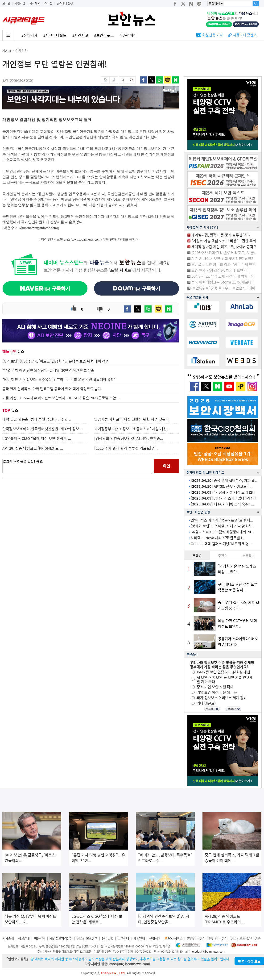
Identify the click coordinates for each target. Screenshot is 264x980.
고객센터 (123, 938)
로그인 (6, 3)
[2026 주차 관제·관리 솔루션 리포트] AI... (127, 448)
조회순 (197, 555)
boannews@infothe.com (40, 228)
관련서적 (155, 938)
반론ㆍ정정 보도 (249, 961)
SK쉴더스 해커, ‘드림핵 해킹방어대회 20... (222, 532)
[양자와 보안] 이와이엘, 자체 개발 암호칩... (223, 526)
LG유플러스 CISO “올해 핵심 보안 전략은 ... (37, 438)
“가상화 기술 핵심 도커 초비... (225, 492)
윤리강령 (107, 938)
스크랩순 (248, 555)
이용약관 (40, 938)
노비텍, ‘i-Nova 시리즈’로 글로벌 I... (218, 538)
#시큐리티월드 (55, 35)
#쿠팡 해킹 (128, 35)
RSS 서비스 (175, 938)
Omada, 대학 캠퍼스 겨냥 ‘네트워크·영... (221, 544)
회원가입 (20, 3)
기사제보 (35, 3)
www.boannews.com (86, 239)
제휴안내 (139, 938)
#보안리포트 (104, 35)
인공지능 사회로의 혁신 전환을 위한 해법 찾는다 (132, 419)
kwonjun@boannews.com (129, 964)
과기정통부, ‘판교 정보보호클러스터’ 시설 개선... (132, 429)
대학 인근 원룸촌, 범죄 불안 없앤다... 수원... (37, 419)
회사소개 (8, 938)
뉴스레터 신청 (65, 3)
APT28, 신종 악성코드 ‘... (221, 486)
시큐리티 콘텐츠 (245, 35)
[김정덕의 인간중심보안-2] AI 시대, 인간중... (129, 438)
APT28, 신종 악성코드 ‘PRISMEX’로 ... (33, 448)
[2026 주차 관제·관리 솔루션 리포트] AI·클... (224, 253)
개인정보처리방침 (61, 938)
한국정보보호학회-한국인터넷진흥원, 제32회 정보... (42, 429)
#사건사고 (80, 35)
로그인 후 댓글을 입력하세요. (78, 466)
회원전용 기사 (213, 35)
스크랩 (48, 3)
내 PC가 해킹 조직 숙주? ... (222, 504)
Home (7, 50)
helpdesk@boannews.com (208, 951)
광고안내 (24, 938)
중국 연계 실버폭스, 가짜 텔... (224, 480)
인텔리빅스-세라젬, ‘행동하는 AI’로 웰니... (222, 520)
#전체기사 (29, 35)
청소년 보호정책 (87, 938)
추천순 (223, 555)
